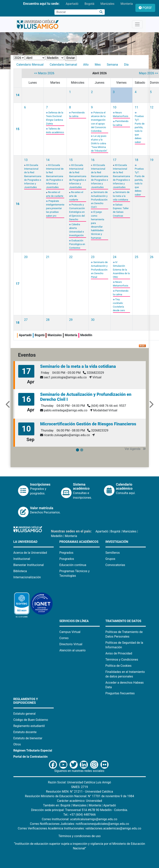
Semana (112, 65)
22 (71, 257)
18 (137, 160)
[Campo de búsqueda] (76, 12)
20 (26, 257)
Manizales (108, 4)
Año (86, 65)
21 (48, 257)
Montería (127, 4)
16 (18, 204)
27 (26, 320)
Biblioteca (20, 571)
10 (115, 107)
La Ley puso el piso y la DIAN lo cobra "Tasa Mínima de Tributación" (99, 143)
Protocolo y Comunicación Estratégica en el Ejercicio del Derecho (77, 212)
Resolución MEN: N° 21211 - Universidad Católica (79, 792)
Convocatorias (115, 565)
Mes (98, 65)
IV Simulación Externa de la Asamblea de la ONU (121, 270)
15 (18, 129)
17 (115, 160)
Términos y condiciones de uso (79, 836)
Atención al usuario (73, 650)
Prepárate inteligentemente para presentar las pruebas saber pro (55, 208)
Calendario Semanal (63, 65)
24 (115, 257)
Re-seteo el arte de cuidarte (76, 196)
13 (26, 160)
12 (152, 107)
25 (137, 257)
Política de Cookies (119, 666)
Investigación (117, 542)
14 (18, 95)
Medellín (57, 536)
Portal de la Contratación (31, 757)
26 (152, 257)
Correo (64, 638)
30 (93, 320)
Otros (17, 744)
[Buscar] (101, 12)
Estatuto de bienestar (28, 738)
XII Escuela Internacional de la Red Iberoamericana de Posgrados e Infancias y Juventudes (33, 176)
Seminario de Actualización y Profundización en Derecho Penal (99, 270)
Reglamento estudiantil (29, 726)
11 (137, 107)
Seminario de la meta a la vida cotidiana (121, 196)
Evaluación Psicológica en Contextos (77, 244)
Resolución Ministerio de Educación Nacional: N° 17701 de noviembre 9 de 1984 (79, 796)
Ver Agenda (135, 449)
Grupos (110, 559)
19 (152, 160)
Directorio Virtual (71, 644)
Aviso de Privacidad (119, 653)
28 (48, 320)
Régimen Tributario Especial (33, 750)
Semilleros (113, 553)
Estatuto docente (25, 732)
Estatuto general (25, 714)
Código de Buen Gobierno (31, 720)
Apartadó (72, 4)
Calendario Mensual (30, 65)
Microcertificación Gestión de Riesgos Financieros (88, 424)
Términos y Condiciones (122, 660)
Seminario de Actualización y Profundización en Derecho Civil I (99, 200)
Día (126, 65)
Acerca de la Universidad (30, 553)
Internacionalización (27, 577)
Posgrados (67, 559)
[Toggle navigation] (137, 24)
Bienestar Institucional (29, 565)
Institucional (22, 559)
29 (71, 320)
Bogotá (89, 4)
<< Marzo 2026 (44, 73)
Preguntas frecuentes (120, 693)
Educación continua (73, 565)
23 (93, 257)
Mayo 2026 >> (148, 73)
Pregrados (66, 553)
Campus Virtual (70, 632)
